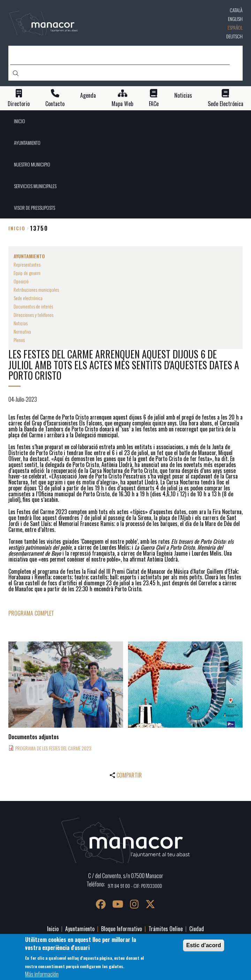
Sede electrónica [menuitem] (28, 298)
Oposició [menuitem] (21, 281)
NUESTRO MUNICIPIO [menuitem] (32, 164)
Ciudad (197, 929)
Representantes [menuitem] (27, 264)
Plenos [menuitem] (19, 340)
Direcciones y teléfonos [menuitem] (33, 315)
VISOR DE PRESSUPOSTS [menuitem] (35, 207)
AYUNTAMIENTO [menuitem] (27, 143)
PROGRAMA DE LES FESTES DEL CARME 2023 (53, 748)
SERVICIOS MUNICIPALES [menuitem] (35, 186)
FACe (154, 104)
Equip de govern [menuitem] (27, 273)
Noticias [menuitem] (21, 323)
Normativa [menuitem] (22, 331)
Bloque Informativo (121, 929)
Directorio (19, 104)
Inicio (17, 228)
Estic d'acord (204, 945)
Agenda (88, 95)
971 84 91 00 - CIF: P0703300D (135, 886)
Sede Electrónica (226, 104)
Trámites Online (166, 929)
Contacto (55, 104)
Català (236, 10)
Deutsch (234, 36)
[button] (66, 685)
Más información (42, 974)
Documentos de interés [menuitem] (33, 306)
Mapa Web (122, 104)
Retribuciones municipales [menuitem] (36, 289)
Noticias (183, 95)
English (235, 19)
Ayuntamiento (80, 929)
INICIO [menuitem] (20, 121)
